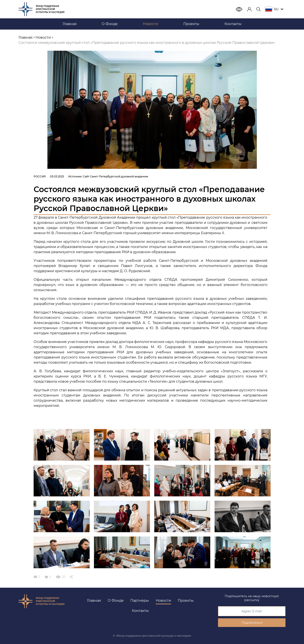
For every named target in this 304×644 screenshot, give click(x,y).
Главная (94, 601)
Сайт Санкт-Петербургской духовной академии (115, 176)
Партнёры (140, 601)
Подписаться (252, 623)
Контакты (140, 611)
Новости (163, 601)
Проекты (186, 601)
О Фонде (116, 601)
